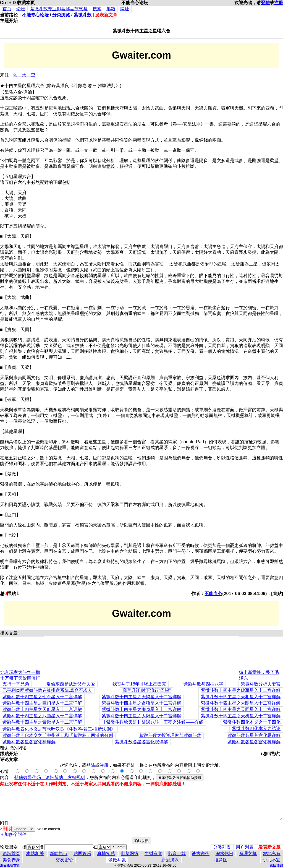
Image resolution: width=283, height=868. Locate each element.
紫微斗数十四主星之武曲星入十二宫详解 (42, 716)
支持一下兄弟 (16, 684)
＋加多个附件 (13, 834)
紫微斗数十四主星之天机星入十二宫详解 (241, 716)
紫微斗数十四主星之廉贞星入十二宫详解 (141, 709)
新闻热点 (59, 853)
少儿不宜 (272, 860)
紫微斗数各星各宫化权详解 (141, 742)
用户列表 (245, 847)
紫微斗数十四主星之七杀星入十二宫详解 (42, 697)
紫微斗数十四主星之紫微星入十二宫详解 (42, 722)
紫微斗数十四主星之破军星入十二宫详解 (241, 690)
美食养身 (11, 860)
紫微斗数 (83, 15)
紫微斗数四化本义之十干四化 (252, 722)
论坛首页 (11, 853)
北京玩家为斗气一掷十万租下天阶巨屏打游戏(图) (20, 678)
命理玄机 (248, 853)
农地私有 (272, 853)
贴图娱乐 (82, 853)
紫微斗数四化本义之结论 (256, 728)
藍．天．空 (24, 75)
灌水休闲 (224, 853)
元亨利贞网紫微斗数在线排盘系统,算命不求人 (47, 690)
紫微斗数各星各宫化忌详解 (254, 735)
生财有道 (153, 853)
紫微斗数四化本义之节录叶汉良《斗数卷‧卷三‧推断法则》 (59, 729)
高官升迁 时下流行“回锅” (147, 690)
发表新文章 (106, 15)
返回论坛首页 (10, 866)
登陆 (265, 3)
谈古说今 (201, 853)
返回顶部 (276, 866)
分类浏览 (61, 15)
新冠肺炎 (170, 860)
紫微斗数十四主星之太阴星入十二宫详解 (241, 703)
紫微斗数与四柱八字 (203, 684)
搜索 (97, 9)
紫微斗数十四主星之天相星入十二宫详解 (241, 697)
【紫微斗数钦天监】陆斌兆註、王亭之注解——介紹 (153, 722)
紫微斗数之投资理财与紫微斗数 (170, 735)
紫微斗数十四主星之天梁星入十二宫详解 (141, 697)
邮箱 (111, 9)
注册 (279, 3)
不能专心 (213, 594)
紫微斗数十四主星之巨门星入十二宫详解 (42, 703)
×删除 (6, 829)
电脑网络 (130, 853)
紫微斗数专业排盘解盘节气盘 (59, 9)
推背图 (221, 860)
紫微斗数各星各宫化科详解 (254, 742)
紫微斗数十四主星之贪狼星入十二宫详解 (141, 703)
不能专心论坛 (35, 15)
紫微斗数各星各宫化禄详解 (29, 742)
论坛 (21, 9)
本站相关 (35, 853)
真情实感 (106, 853)
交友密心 (64, 860)
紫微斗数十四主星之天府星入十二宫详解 (42, 709)
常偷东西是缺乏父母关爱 (71, 684)
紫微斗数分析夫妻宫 (261, 684)
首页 (7, 9)
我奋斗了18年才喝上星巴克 (139, 684)
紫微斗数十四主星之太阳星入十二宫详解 (141, 716)
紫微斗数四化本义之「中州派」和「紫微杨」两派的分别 (58, 735)
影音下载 (177, 853)
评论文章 (9, 759)
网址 (125, 9)
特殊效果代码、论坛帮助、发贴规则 (50, 777)
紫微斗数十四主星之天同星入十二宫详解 (241, 709)
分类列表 (222, 847)
